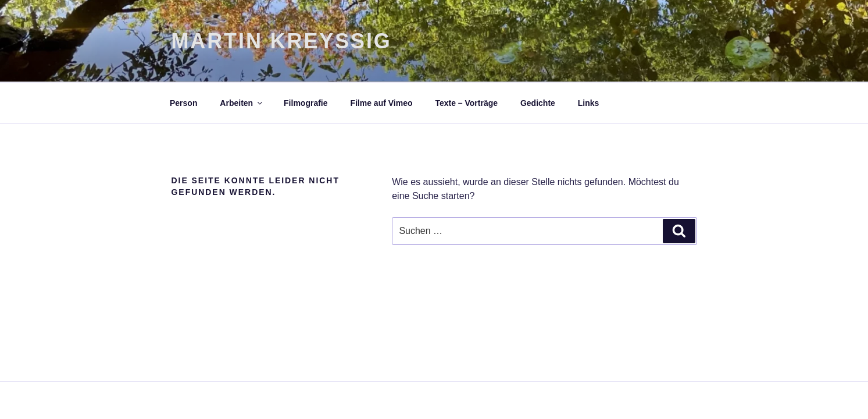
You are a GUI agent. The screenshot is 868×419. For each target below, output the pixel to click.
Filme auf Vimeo (381, 103)
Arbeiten (242, 103)
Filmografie (306, 103)
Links (589, 103)
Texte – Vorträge (466, 103)
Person (183, 103)
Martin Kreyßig (282, 41)
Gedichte (538, 103)
